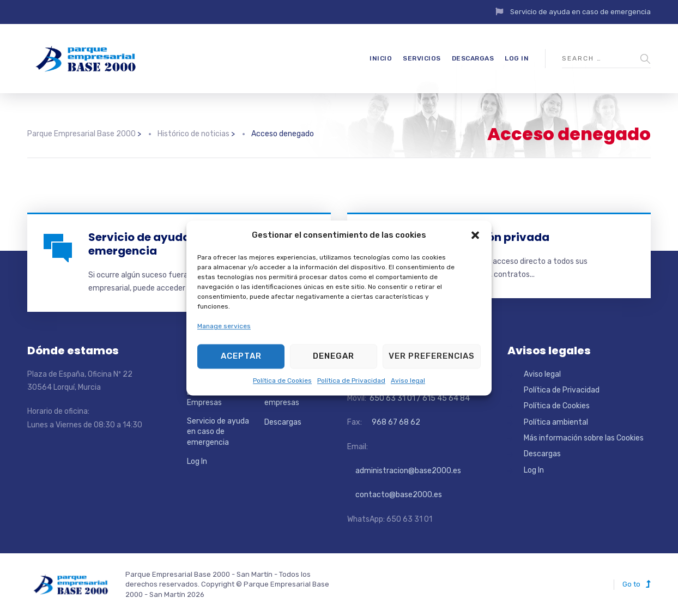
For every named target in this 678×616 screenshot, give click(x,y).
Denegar (334, 357)
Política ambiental (556, 422)
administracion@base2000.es (404, 471)
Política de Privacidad (351, 381)
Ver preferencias (432, 357)
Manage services (224, 327)
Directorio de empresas (287, 398)
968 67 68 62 (395, 422)
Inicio (381, 58)
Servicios (422, 58)
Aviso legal (408, 381)
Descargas (473, 58)
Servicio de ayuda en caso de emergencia (580, 12)
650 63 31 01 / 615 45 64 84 (419, 398)
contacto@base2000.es (395, 495)
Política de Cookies (282, 381)
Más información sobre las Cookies (584, 438)
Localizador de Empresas (212, 398)
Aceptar (241, 357)
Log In (517, 58)
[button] (475, 235)
